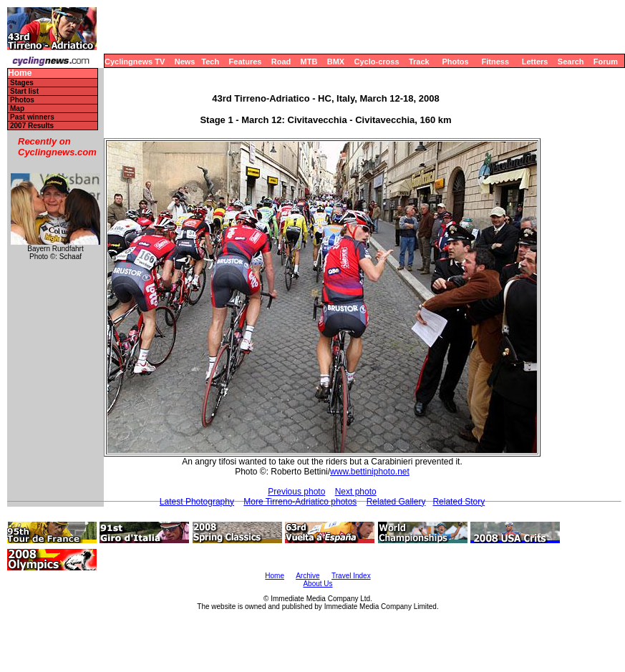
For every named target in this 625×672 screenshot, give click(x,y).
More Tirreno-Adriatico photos (300, 502)
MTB (309, 62)
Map (17, 108)
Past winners (32, 117)
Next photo (356, 492)
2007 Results (32, 126)
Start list (24, 91)
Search (571, 62)
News (185, 62)
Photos (455, 62)
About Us (318, 584)
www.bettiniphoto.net (370, 472)
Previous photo (296, 492)
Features (246, 62)
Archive (307, 576)
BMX (336, 62)
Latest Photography (197, 502)
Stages (22, 83)
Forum (606, 62)
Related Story (459, 502)
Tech (210, 62)
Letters (535, 62)
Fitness (495, 62)
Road (281, 62)
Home (20, 73)
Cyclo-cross (377, 62)
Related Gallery (396, 502)
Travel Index (351, 576)
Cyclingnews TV (135, 62)
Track (419, 62)
